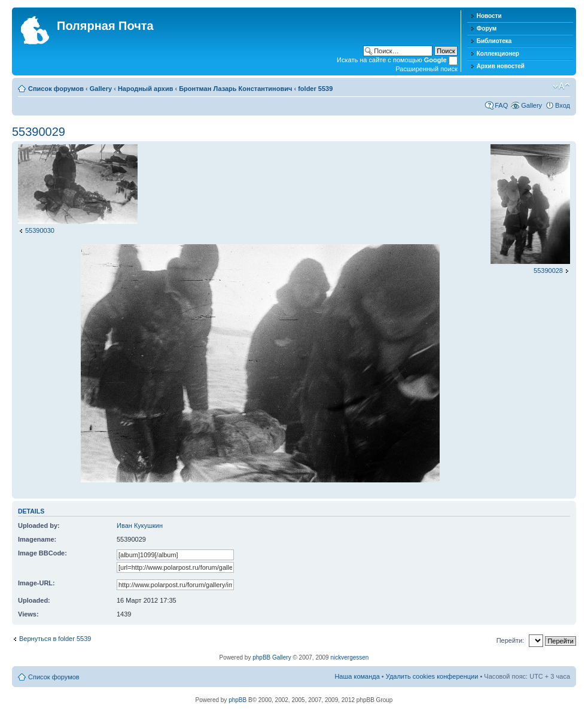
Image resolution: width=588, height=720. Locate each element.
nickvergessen (349, 657)
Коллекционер (498, 54)
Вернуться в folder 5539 (55, 639)
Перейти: (511, 640)
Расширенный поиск (426, 69)
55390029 (39, 132)
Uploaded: (34, 600)
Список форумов (56, 89)
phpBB (237, 700)
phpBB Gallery (272, 657)
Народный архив (146, 89)
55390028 (548, 271)
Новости (489, 16)
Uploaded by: (39, 525)
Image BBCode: (42, 553)
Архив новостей (501, 66)
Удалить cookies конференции (432, 676)
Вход (563, 105)
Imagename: (37, 539)
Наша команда (357, 676)
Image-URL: (36, 583)
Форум (487, 28)
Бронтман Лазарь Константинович (235, 89)
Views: (28, 614)
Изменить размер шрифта (561, 86)
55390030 (40, 230)
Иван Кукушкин (140, 525)
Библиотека (494, 41)
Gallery (101, 89)
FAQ (501, 105)
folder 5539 (315, 89)
